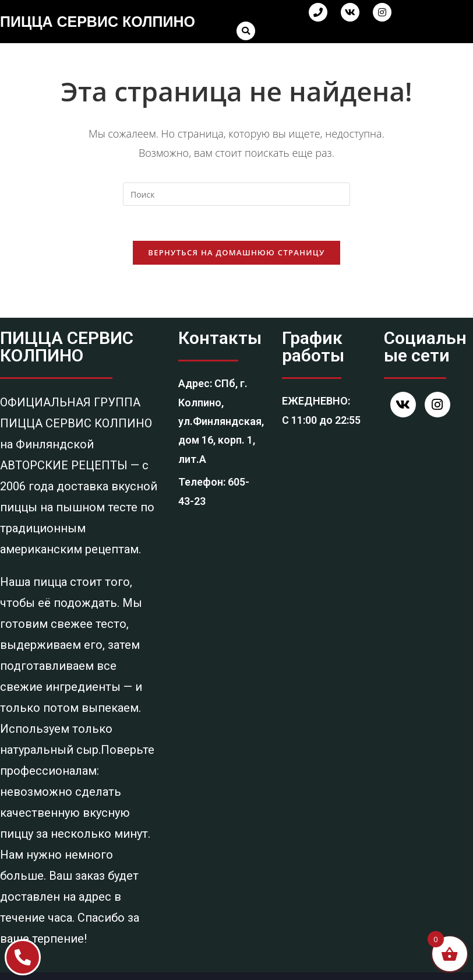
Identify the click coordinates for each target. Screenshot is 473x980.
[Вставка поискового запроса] (236, 194)
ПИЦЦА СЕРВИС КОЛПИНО (98, 22)
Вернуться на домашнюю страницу (236, 252)
